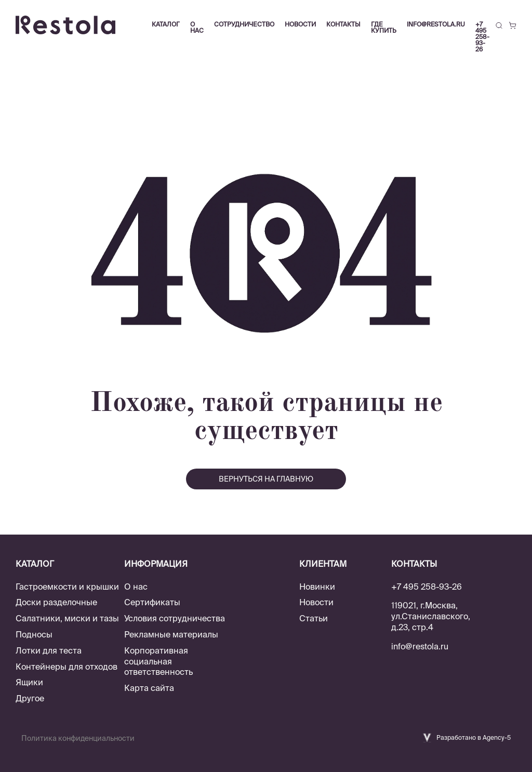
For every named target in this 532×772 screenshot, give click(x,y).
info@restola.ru (436, 24)
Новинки (317, 587)
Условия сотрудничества (175, 618)
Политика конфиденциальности (78, 738)
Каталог (166, 24)
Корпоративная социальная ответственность (158, 661)
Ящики (29, 682)
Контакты (343, 24)
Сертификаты (152, 602)
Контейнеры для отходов (66, 667)
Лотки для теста (49, 650)
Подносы (34, 634)
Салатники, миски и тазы (67, 618)
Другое (30, 698)
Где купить (384, 27)
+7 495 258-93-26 (482, 37)
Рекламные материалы (171, 634)
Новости (316, 602)
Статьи (314, 618)
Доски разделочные (56, 602)
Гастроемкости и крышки (67, 587)
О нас (136, 587)
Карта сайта (149, 688)
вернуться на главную (266, 479)
